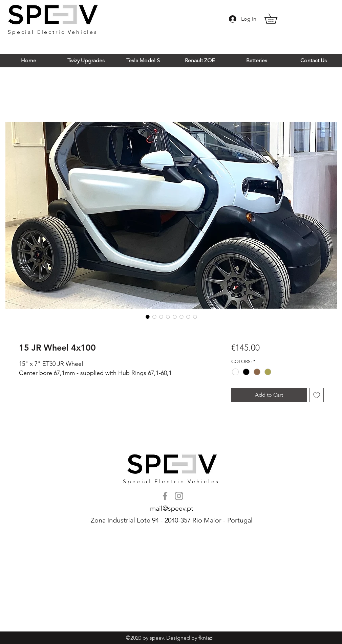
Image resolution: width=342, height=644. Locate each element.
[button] (276, 19)
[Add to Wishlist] (317, 395)
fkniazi (206, 638)
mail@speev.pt (172, 508)
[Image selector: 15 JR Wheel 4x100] (148, 317)
